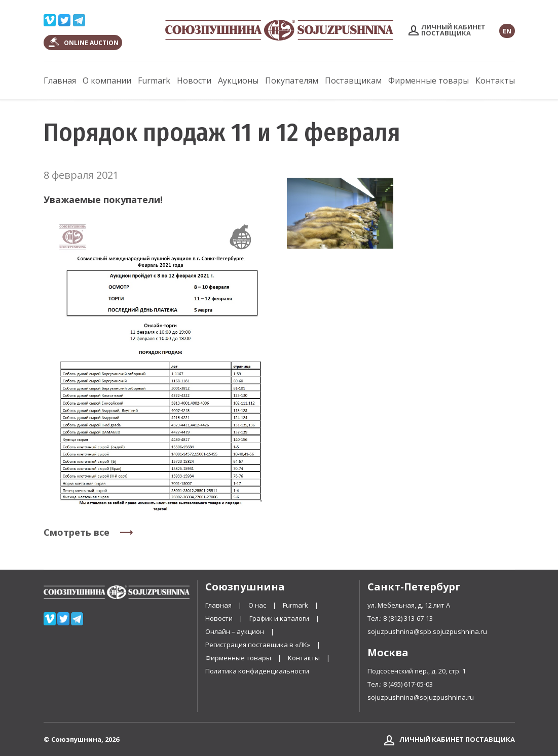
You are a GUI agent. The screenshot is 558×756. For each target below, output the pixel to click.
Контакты (495, 81)
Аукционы (238, 81)
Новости (194, 81)
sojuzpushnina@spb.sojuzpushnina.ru (427, 631)
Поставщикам (353, 81)
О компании (107, 81)
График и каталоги (279, 618)
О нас (257, 605)
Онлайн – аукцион (235, 631)
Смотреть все (77, 532)
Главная (60, 81)
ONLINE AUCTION (91, 43)
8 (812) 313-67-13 (408, 618)
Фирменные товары (429, 81)
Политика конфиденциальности (257, 671)
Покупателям (292, 81)
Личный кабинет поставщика (457, 739)
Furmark (154, 81)
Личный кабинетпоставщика (453, 30)
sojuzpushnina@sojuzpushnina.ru (421, 697)
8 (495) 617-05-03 (408, 684)
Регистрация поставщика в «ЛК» (258, 645)
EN (507, 31)
